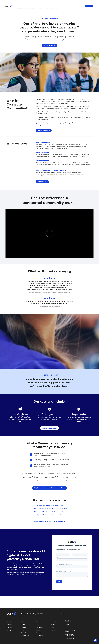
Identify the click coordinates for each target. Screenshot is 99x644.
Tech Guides (39, 625)
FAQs (22, 623)
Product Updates (40, 620)
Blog (37, 617)
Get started (89, 2)
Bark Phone (9, 620)
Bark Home (9, 625)
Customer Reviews (26, 628)
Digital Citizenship (70, 631)
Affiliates (53, 617)
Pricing (23, 617)
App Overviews (39, 628)
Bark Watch (9, 617)
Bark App (9, 623)
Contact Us (24, 625)
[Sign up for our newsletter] (49, 606)
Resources (38, 623)
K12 (66, 620)
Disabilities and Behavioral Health (69, 627)
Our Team (24, 620)
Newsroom (53, 623)
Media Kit (53, 620)
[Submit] (61, 606)
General (67, 617)
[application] (95, 640)
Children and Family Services (70, 623)
